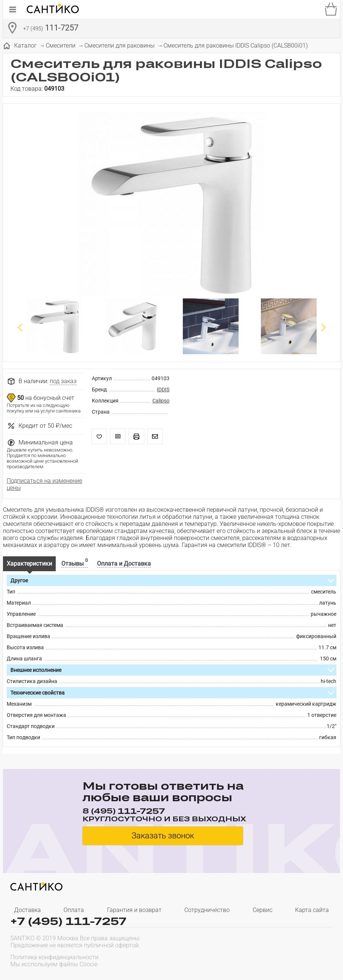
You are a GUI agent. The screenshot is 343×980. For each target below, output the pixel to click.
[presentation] (285, 960)
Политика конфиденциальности (54, 957)
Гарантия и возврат (134, 910)
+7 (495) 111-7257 (68, 921)
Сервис (263, 910)
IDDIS (163, 389)
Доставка (27, 910)
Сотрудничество (207, 910)
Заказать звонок (163, 836)
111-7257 (51, 29)
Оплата (74, 910)
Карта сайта (312, 910)
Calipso (161, 401)
